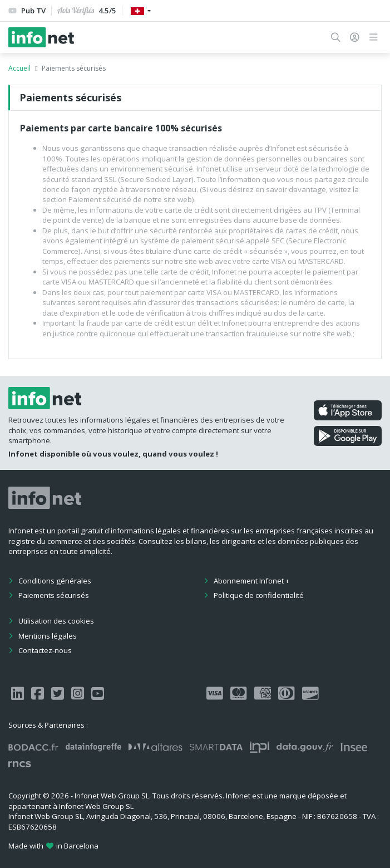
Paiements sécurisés (54, 595)
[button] (336, 37)
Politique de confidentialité (259, 595)
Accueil (19, 68)
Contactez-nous (45, 650)
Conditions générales (55, 581)
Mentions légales (48, 636)
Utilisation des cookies (56, 621)
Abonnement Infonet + (251, 581)
